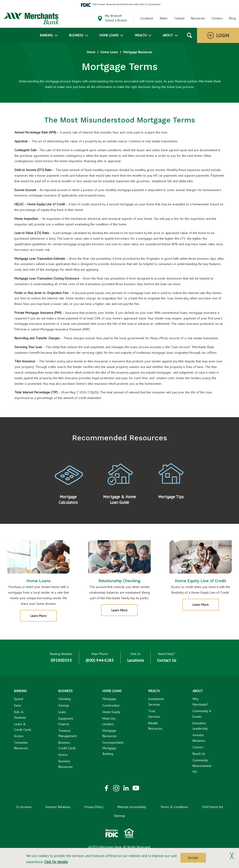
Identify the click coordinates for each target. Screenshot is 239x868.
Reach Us (199, 754)
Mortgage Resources (138, 52)
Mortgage (109, 699)
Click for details (56, 862)
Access (19, 736)
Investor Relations (58, 807)
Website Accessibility (132, 807)
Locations (147, 18)
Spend (19, 699)
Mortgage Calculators (68, 507)
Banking (46, 35)
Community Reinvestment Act (202, 766)
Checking (65, 699)
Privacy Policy (94, 807)
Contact (179, 18)
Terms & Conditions (174, 807)
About (168, 35)
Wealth (141, 35)
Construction (111, 705)
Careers (217, 18)
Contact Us (167, 660)
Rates (164, 18)
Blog (232, 18)
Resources (198, 18)
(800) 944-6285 (100, 660)
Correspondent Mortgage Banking (113, 748)
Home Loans (109, 35)
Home (91, 52)
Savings (64, 705)
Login (223, 35)
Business (76, 35)
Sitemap (120, 816)
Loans (62, 712)
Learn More (42, 625)
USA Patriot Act (213, 807)
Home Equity (111, 712)
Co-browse (24, 807)
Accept (193, 858)
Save (18, 705)
